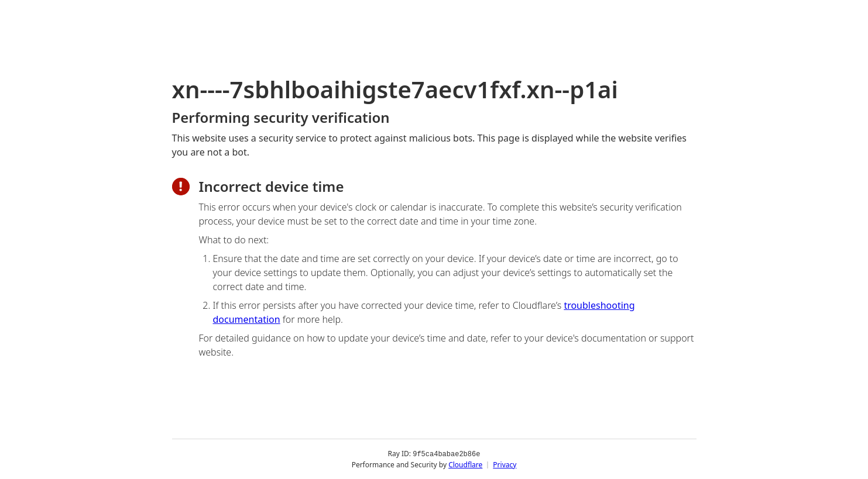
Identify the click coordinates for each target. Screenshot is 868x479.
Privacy (505, 464)
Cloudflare (465, 464)
